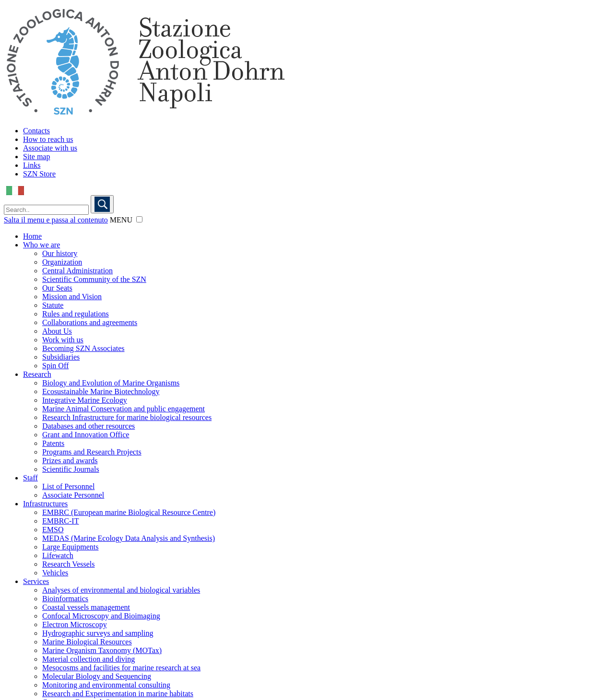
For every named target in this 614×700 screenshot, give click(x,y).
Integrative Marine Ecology (85, 400)
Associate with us (50, 148)
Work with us (63, 340)
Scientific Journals (71, 469)
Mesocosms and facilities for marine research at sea (121, 668)
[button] (139, 219)
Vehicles (55, 573)
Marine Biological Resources (87, 642)
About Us (57, 331)
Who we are (41, 245)
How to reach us (48, 139)
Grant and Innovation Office (86, 435)
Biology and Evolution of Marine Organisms (111, 383)
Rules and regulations (76, 314)
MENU (121, 220)
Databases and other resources (89, 426)
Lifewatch (58, 555)
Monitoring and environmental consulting (106, 685)
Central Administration (77, 271)
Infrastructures (45, 504)
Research (37, 374)
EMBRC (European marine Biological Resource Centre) (129, 512)
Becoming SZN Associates (83, 348)
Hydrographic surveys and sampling (98, 633)
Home (32, 236)
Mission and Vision (72, 297)
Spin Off (55, 366)
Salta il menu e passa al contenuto (56, 220)
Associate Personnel (73, 495)
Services (36, 581)
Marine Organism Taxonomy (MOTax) (102, 650)
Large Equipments (70, 547)
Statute (53, 305)
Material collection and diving (89, 659)
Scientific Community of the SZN (94, 279)
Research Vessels (68, 564)
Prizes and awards (70, 461)
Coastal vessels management (86, 607)
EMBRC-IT (60, 521)
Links (32, 165)
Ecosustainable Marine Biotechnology (101, 391)
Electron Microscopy (75, 624)
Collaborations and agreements (90, 322)
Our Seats (57, 288)
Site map (36, 157)
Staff (30, 478)
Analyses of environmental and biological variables (121, 590)
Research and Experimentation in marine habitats (118, 694)
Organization (62, 262)
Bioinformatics (65, 599)
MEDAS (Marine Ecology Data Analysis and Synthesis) (129, 538)
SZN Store (39, 174)
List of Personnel (68, 486)
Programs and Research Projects (92, 452)
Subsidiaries (61, 357)
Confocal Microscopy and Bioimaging (101, 616)
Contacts (36, 131)
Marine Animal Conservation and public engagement (124, 409)
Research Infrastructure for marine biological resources (127, 417)
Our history (60, 253)
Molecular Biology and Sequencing (97, 676)
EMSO (53, 530)
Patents (53, 443)
